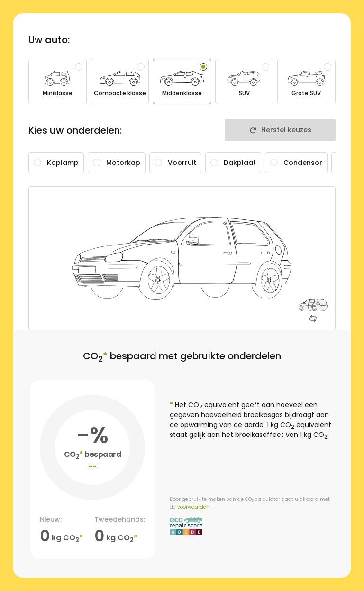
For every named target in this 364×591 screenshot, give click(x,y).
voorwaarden (193, 507)
